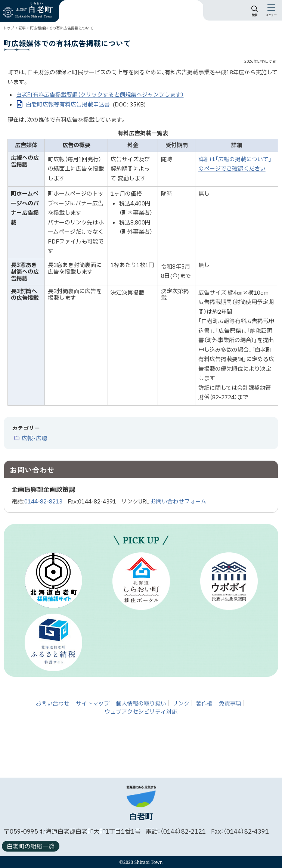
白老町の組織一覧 (31, 847)
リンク (181, 703)
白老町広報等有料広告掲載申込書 (86, 105)
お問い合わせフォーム (178, 502)
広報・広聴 (34, 439)
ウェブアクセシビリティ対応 (141, 712)
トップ (9, 28)
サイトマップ (93, 703)
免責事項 (230, 703)
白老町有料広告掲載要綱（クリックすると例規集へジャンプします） (100, 95)
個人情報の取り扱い (141, 703)
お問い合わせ (53, 703)
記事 (22, 28)
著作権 (204, 703)
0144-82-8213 (43, 502)
